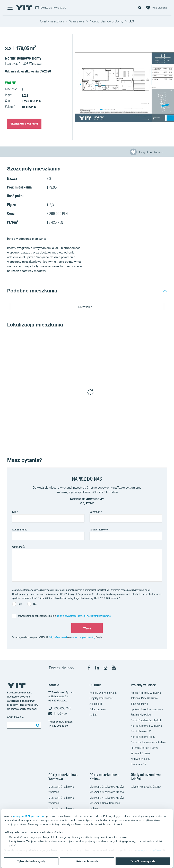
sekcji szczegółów (149, 850)
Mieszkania (87, 308)
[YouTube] (114, 668)
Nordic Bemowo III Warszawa (146, 726)
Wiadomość (19, 547)
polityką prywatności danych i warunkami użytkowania (84, 616)
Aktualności (96, 704)
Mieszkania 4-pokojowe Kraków (107, 798)
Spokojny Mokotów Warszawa (147, 710)
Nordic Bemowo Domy (143, 737)
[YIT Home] (24, 8)
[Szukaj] (37, 725)
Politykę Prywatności (58, 637)
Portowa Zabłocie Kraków (145, 748)
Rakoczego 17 (139, 765)
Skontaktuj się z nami (24, 124)
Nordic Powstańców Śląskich (146, 721)
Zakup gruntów (98, 710)
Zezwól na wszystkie (143, 861)
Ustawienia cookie (87, 861)
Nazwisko (95, 512)
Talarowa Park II (139, 704)
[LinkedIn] (97, 668)
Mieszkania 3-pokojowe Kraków (107, 792)
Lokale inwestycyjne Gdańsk (146, 787)
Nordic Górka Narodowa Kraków (148, 743)
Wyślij (87, 628)
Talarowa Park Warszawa (144, 699)
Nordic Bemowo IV (141, 732)
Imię (14, 512)
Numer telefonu (99, 530)
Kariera (93, 715)
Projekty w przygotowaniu (103, 693)
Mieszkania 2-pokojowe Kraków (107, 787)
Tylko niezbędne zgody (31, 861)
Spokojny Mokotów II (142, 715)
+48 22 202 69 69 (58, 726)
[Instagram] (106, 668)
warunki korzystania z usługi (83, 637)
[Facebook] (89, 668)
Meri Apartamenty (140, 759)
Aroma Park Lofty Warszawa (146, 693)
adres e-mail (20, 530)
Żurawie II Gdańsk (140, 754)
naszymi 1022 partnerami (29, 816)
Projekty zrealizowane (101, 699)
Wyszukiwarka (15, 717)
